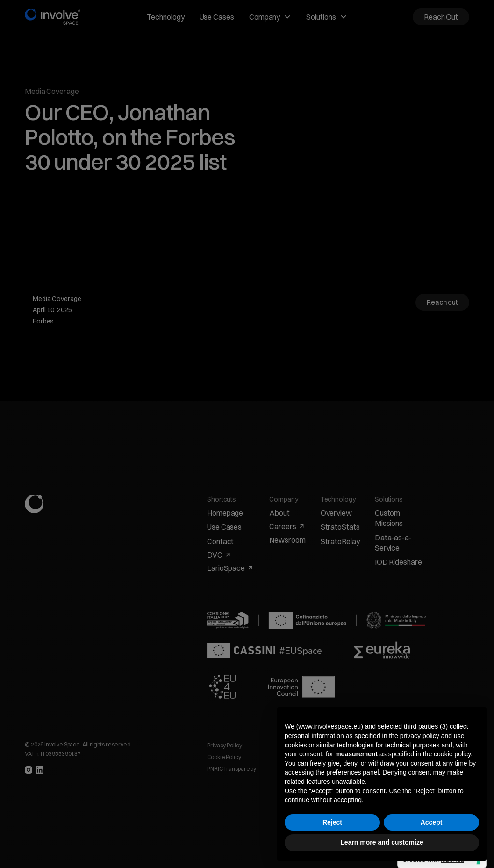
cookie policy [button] (452, 754)
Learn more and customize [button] (382, 842)
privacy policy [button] (420, 736)
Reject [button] (332, 822)
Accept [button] (432, 822)
